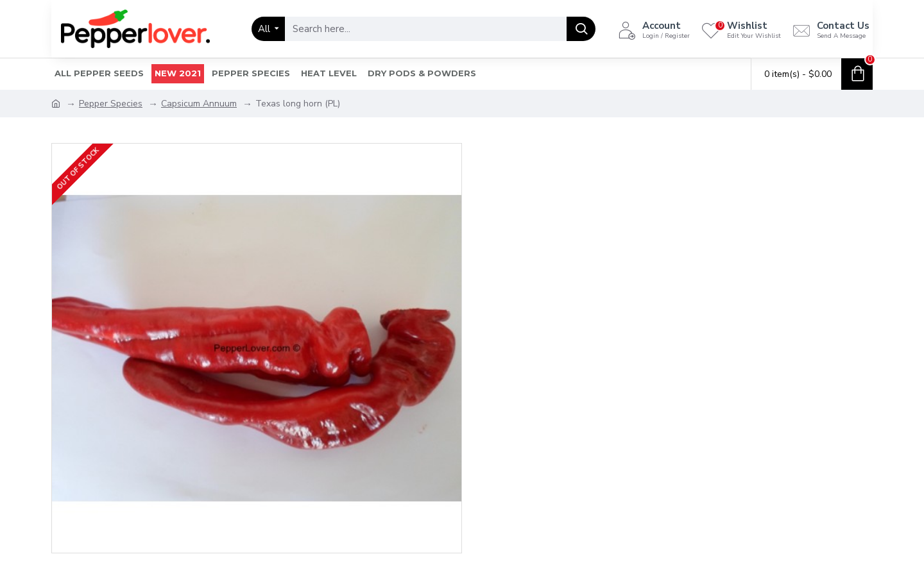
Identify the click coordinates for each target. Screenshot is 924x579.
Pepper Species (111, 104)
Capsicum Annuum (199, 104)
